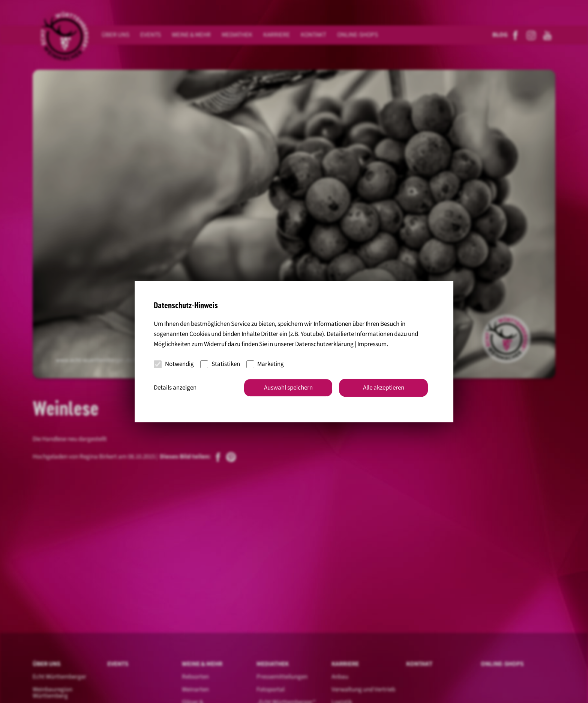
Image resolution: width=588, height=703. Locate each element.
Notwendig (174, 364)
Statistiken (220, 364)
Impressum (372, 344)
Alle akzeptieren (384, 388)
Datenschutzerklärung (324, 344)
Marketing (265, 364)
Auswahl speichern (288, 388)
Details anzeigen (175, 388)
